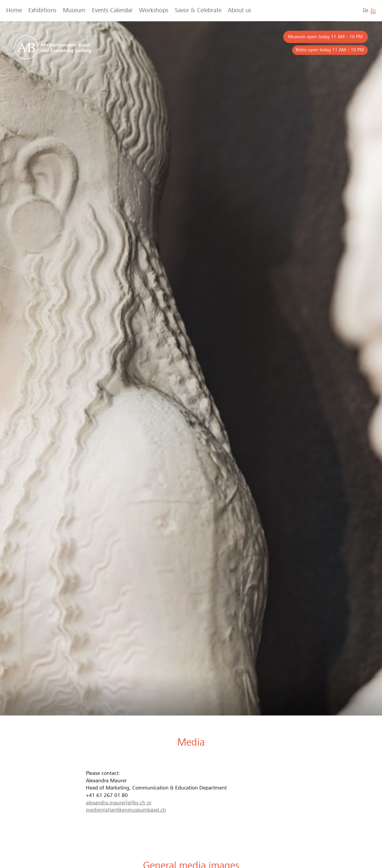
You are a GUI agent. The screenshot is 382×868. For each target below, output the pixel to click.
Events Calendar (112, 11)
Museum (74, 11)
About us (239, 11)
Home (14, 11)
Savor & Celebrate (198, 11)
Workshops (154, 11)
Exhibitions (42, 11)
